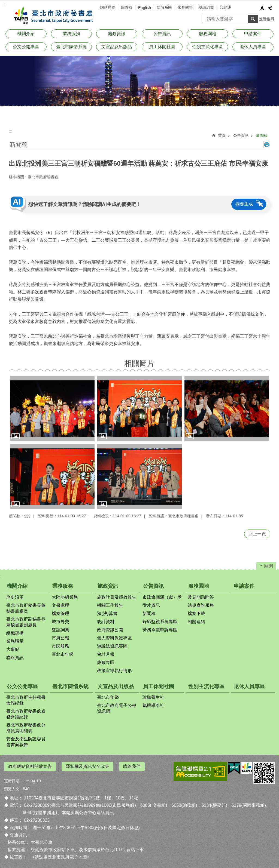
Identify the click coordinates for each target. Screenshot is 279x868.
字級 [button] (262, 8)
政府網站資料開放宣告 (30, 766)
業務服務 (71, 34)
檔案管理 (60, 613)
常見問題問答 (201, 597)
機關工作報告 (110, 605)
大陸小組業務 (65, 597)
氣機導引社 (153, 705)
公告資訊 (162, 34)
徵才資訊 (151, 605)
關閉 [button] (269, 566)
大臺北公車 (42, 840)
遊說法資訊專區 (112, 646)
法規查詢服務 (201, 605)
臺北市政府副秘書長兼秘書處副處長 (26, 622)
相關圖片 (139, 363)
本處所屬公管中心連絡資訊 (88, 810)
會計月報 (106, 654)
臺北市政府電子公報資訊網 (117, 708)
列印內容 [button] (267, 144)
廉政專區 (106, 662)
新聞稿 (262, 136)
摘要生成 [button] (244, 204)
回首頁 (127, 7)
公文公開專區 (26, 47)
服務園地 (208, 34)
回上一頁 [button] (257, 534)
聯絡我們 (132, 766)
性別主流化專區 (208, 47)
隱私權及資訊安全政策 (87, 766)
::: (5, 4)
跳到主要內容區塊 (3, 3)
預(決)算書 (107, 613)
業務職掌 (15, 641)
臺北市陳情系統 (71, 47)
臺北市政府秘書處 (52, 16)
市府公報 (60, 638)
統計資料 (106, 622)
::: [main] (10, 131)
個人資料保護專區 (114, 638)
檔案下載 (196, 613)
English (145, 8)
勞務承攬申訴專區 (160, 630)
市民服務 (60, 646)
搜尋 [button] (253, 19)
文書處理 (60, 605)
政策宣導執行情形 (114, 671)
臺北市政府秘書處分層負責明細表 (26, 728)
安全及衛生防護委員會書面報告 (26, 742)
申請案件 (253, 34)
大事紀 (13, 649)
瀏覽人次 (12, 786)
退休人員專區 (253, 47)
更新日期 (12, 778)
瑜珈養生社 (153, 697)
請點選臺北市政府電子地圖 (61, 855)
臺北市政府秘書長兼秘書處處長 (26, 608)
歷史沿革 (15, 597)
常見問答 (185, 7)
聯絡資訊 (15, 658)
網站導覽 (108, 7)
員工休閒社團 (162, 47)
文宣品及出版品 (117, 47)
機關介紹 (26, 34)
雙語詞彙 (206, 7)
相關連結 (196, 622)
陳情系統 (164, 7)
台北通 (225, 7)
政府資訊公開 (110, 630)
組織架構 (15, 633)
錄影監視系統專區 (160, 622)
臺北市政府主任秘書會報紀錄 (26, 700)
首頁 (222, 136)
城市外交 (60, 622)
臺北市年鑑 (63, 654)
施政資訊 (117, 34)
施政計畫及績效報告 (117, 597)
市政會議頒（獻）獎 (162, 597)
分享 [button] (270, 8)
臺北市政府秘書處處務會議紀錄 (26, 714)
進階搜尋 (267, 19)
